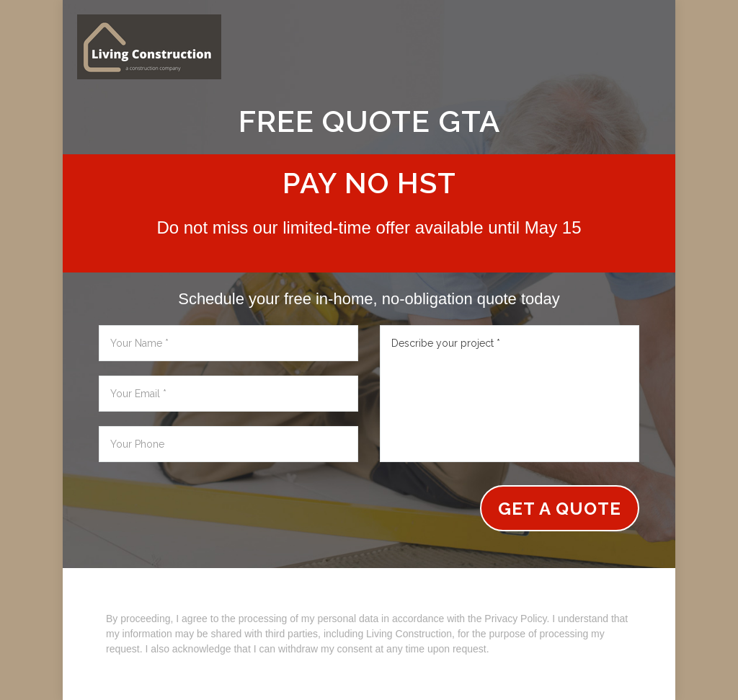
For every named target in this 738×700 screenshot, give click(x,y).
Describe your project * (510, 394)
